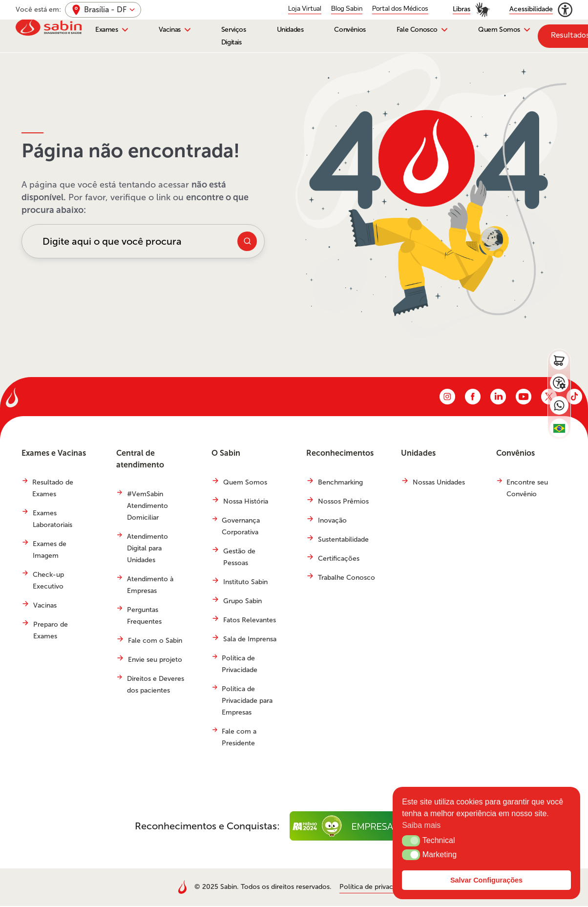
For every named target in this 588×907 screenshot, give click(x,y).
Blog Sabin (347, 9)
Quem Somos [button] (499, 30)
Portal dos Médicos (400, 9)
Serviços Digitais (234, 36)
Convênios (350, 30)
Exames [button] (107, 30)
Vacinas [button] (170, 30)
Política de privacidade (375, 888)
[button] (411, 841)
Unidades (290, 30)
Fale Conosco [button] (417, 30)
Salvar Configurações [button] (486, 880)
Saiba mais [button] (421, 825)
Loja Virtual (305, 9)
